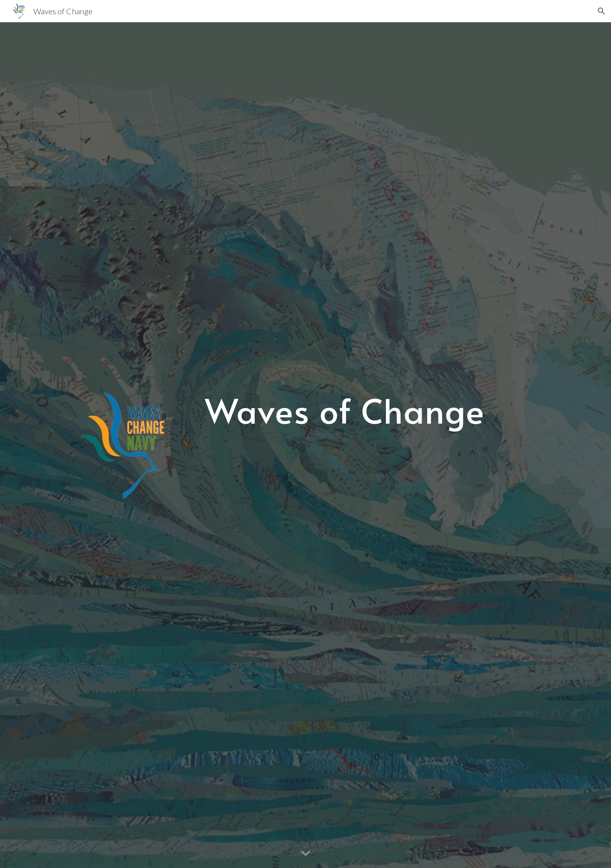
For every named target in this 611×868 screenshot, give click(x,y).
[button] (601, 11)
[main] (345, 410)
